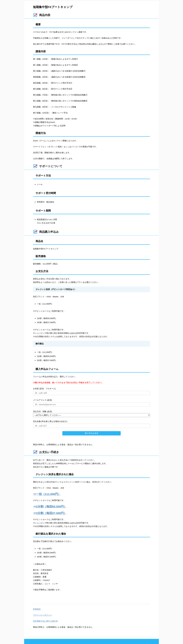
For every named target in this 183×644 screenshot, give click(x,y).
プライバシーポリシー (43, 615)
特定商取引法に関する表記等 (45, 621)
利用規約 (37, 609)
